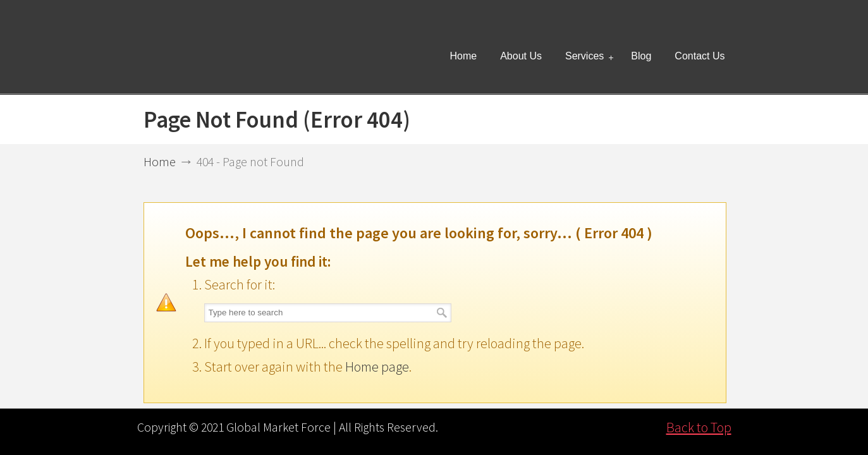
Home (160, 162)
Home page (377, 367)
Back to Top (699, 427)
